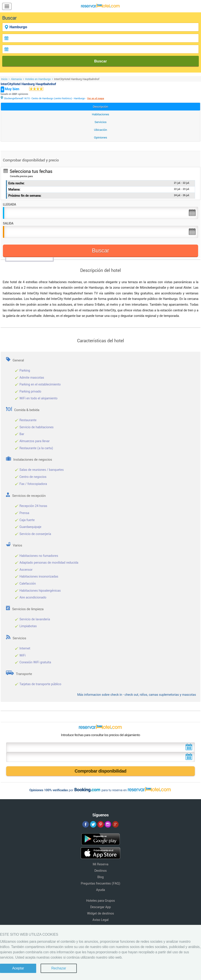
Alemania (16, 79)
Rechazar (59, 968)
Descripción (101, 107)
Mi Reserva (100, 864)
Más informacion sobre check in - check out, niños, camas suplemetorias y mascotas (137, 695)
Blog (100, 877)
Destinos (101, 871)
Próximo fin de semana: (25, 196)
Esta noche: (17, 183)
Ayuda (101, 890)
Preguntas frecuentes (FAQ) (100, 884)
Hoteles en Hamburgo (38, 79)
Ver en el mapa (96, 98)
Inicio (4, 79)
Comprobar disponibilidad (100, 771)
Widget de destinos (101, 914)
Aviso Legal (100, 920)
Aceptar (18, 968)
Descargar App (100, 907)
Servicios (101, 122)
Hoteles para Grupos (101, 901)
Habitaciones (101, 114)
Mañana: (14, 190)
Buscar (101, 61)
